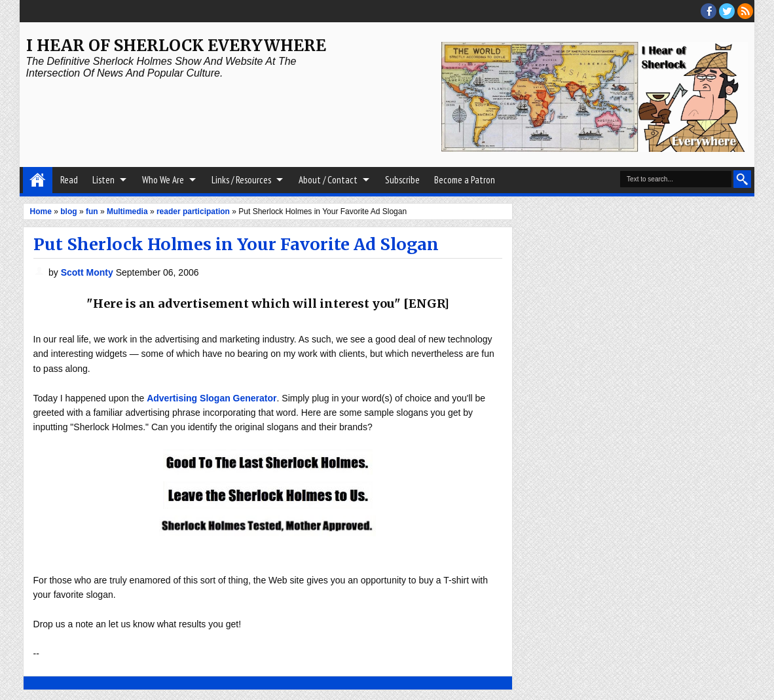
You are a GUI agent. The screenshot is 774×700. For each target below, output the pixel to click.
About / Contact (328, 180)
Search (742, 179)
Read (69, 180)
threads (727, 11)
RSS (745, 11)
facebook (709, 11)
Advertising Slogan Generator (212, 398)
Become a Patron (465, 180)
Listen (103, 180)
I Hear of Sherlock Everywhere (176, 46)
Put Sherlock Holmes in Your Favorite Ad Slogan (236, 244)
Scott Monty (88, 272)
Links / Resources (241, 180)
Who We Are (163, 180)
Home (38, 180)
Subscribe (402, 180)
